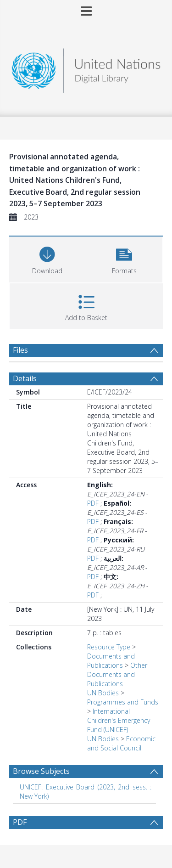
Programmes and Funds (123, 702)
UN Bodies (103, 693)
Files (20, 350)
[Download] (47, 258)
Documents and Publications (111, 661)
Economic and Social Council (121, 743)
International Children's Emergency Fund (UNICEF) (119, 720)
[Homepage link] (86, 68)
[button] (125, 258)
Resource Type (109, 647)
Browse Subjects (41, 771)
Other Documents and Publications (117, 674)
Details (25, 378)
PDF (93, 503)
